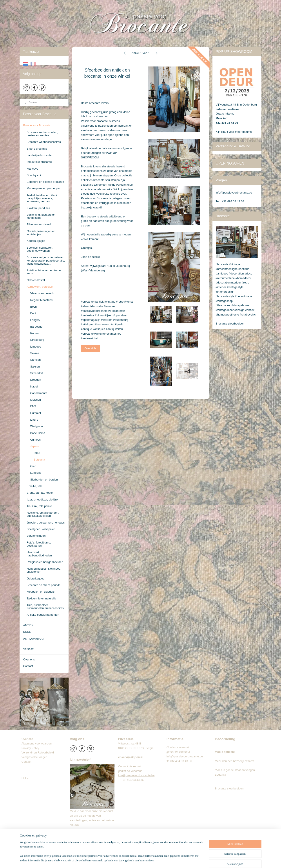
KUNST (28, 632)
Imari (37, 453)
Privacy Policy (30, 748)
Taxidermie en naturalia (41, 598)
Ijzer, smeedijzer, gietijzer (43, 499)
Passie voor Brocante (37, 125)
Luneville (36, 473)
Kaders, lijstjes (36, 241)
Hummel (35, 413)
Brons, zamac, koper (40, 493)
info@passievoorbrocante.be (234, 193)
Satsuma (39, 460)
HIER (225, 132)
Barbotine (36, 327)
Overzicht (90, 348)
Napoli (34, 386)
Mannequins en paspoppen (44, 188)
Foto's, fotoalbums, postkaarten (39, 544)
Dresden (35, 380)
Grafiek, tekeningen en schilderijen (41, 233)
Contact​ (28, 762)
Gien (33, 466)
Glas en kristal (36, 280)
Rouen (34, 333)
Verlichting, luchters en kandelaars (41, 216)
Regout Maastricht (42, 300)
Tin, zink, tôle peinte (39, 506)
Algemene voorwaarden (37, 743)
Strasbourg (37, 340)
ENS (33, 406)
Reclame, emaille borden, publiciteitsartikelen (43, 514)
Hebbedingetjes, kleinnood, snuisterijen (44, 570)
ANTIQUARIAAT (34, 639)
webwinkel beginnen (159, 860)
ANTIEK (28, 625)
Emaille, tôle (34, 486)
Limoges (35, 347)
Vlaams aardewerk (42, 293)
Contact (28, 666)
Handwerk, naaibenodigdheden (39, 554)
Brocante (221, 324)
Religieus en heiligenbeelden (45, 562)
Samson (35, 360)
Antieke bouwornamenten (43, 615)
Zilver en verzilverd (39, 224)
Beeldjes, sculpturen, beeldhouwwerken (40, 249)
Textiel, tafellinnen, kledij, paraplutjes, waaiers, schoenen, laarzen (42, 198)
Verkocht (29, 649)
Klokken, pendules (38, 208)
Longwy (35, 320)
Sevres (34, 353)
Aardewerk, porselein (40, 287)
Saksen (35, 367)
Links (25, 778)
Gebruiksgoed (35, 578)
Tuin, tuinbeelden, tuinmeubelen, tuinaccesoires (45, 607)
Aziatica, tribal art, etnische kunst (44, 272)
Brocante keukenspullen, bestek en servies (42, 134)
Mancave (32, 169)
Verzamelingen (36, 536)
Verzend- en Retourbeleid (38, 752)
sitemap (137, 860)
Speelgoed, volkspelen (41, 529)
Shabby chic (34, 175)
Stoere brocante (37, 149)
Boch (33, 307)
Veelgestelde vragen (34, 757)
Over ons (29, 659)
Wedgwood (37, 426)
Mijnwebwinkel (193, 860)
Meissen (35, 400)
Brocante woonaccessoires (44, 142)
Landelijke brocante (39, 155)
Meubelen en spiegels (40, 592)
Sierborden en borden (44, 480)
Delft (33, 313)
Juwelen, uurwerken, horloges (46, 523)
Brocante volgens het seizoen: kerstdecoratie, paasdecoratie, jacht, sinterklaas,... (46, 260)
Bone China (38, 433)
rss (145, 860)
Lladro (34, 420)
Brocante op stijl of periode (44, 585)
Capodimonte (39, 393)
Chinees (35, 440)
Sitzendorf (37, 373)
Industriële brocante (39, 162)
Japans (35, 446)
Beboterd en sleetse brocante (45, 182)
